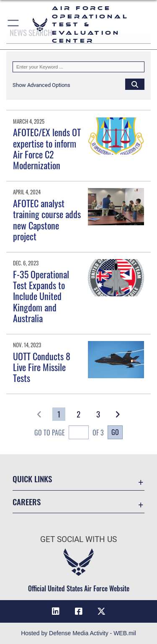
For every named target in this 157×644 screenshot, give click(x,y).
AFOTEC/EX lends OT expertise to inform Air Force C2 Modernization (47, 149)
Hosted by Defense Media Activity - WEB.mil (78, 633)
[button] (14, 25)
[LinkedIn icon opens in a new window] (56, 611)
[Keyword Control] (78, 67)
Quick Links (32, 479)
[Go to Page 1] (59, 414)
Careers (27, 502)
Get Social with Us (78, 539)
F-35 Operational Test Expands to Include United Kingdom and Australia (41, 296)
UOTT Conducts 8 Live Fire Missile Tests (42, 367)
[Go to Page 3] (98, 414)
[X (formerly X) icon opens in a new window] (101, 611)
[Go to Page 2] (78, 414)
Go (115, 432)
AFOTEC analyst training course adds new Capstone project (47, 220)
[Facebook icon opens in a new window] (79, 611)
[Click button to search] (135, 84)
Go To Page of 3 (69, 433)
